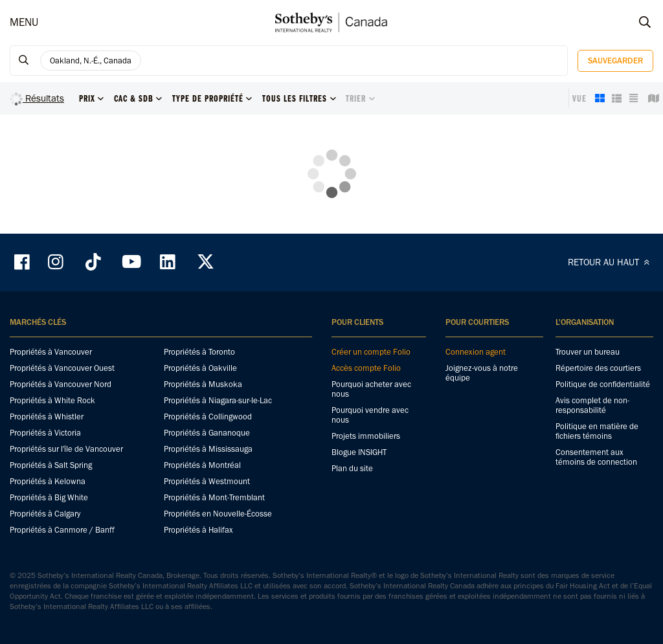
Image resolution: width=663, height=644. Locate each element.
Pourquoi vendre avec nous (370, 415)
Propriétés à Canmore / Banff (62, 530)
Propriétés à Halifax (198, 530)
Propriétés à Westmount (207, 481)
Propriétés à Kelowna (48, 481)
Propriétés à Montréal (202, 465)
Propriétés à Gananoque (207, 433)
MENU (24, 22)
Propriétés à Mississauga (208, 449)
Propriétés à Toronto (199, 352)
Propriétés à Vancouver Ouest (62, 368)
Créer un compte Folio (371, 352)
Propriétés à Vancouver (51, 352)
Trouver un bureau (588, 352)
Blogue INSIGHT (359, 452)
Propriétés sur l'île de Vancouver (66, 449)
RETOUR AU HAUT (611, 262)
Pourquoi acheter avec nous (371, 389)
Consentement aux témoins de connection (596, 457)
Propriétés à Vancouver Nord (61, 384)
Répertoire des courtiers (598, 368)
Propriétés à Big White (49, 497)
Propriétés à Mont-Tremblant (214, 497)
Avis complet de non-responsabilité (592, 405)
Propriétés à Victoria (45, 433)
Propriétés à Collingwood (208, 416)
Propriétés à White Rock (52, 400)
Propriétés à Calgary (45, 514)
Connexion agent (476, 352)
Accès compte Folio (366, 368)
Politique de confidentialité (603, 384)
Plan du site (352, 468)
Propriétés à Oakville (200, 368)
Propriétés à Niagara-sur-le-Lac (218, 400)
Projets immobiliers (366, 436)
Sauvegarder (615, 61)
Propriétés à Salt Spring (51, 465)
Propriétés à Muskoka (203, 384)
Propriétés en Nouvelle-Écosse (218, 514)
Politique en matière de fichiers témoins (597, 431)
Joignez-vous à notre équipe (482, 373)
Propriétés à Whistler (47, 416)
